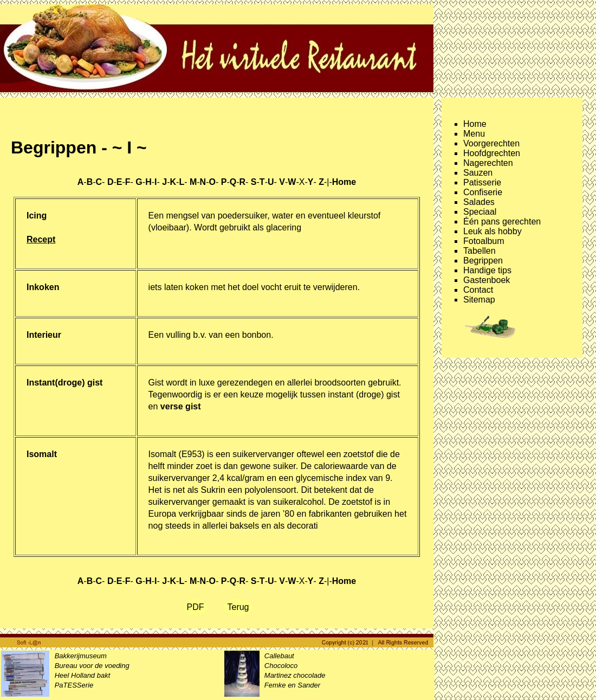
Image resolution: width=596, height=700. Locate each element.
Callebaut (279, 656)
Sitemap (479, 300)
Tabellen (480, 251)
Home (475, 124)
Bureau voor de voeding (92, 666)
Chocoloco (281, 666)
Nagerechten (488, 163)
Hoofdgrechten (492, 153)
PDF (196, 607)
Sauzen (478, 173)
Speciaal (480, 212)
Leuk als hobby (493, 231)
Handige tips (487, 270)
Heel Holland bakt (83, 675)
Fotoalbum (484, 241)
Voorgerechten (491, 143)
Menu (474, 134)
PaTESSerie (74, 685)
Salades (479, 202)
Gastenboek (487, 280)
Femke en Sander (292, 685)
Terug (238, 607)
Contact (478, 290)
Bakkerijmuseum (81, 656)
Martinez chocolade (295, 675)
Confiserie (483, 192)
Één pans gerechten (502, 221)
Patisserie (482, 182)
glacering (284, 227)
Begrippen (483, 261)
